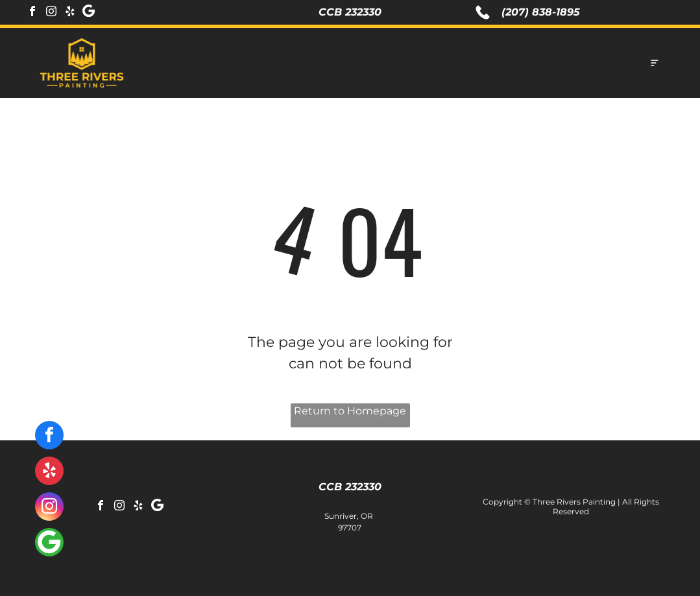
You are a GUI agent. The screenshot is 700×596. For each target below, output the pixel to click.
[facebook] (32, 13)
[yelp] (70, 13)
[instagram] (51, 13)
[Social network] (89, 13)
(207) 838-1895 (541, 12)
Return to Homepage (350, 411)
